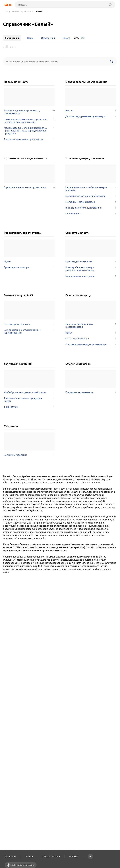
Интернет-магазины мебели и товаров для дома (91, 189)
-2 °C (76, 38)
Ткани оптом (29, 407)
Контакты (74, 857)
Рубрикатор (10, 857)
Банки (91, 333)
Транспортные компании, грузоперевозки (91, 325)
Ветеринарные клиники (29, 324)
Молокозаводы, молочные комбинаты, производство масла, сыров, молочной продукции (29, 131)
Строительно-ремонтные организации (29, 187)
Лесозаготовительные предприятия (29, 139)
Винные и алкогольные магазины (91, 208)
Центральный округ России (18, 12)
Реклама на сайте (51, 857)
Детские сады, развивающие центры (91, 116)
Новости (29, 857)
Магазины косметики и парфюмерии (91, 196)
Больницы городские (29, 455)
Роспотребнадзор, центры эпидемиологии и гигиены (91, 269)
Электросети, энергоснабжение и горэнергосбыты (29, 331)
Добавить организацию (23, 865)
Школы (91, 111)
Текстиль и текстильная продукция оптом (29, 400)
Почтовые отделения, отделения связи (91, 344)
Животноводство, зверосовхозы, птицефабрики (29, 112)
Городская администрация (91, 276)
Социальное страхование (91, 392)
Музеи (29, 262)
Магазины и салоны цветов (91, 202)
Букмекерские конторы (29, 267)
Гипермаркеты (91, 214)
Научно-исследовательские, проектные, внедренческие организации (29, 121)
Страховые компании (91, 339)
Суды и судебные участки (91, 262)
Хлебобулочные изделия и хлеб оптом (29, 392)
